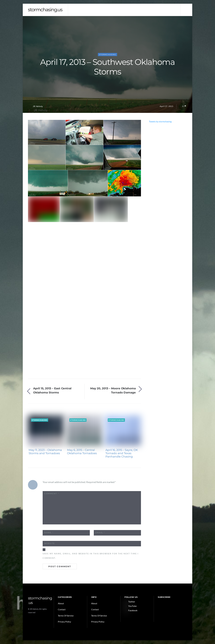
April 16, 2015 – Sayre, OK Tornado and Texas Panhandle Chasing (122, 453)
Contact (62, 609)
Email (100, 533)
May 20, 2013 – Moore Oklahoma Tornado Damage (113, 390)
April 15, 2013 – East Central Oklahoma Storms (52, 390)
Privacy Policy (64, 622)
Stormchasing (107, 55)
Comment (52, 494)
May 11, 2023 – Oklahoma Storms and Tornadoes (45, 452)
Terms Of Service (66, 616)
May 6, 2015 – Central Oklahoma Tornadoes (82, 452)
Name (49, 533)
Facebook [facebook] (131, 610)
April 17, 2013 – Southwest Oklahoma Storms (107, 67)
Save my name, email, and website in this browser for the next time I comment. (91, 556)
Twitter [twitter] (130, 602)
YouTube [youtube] (131, 606)
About (61, 603)
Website (50, 543)
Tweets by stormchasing (160, 121)
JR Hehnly (38, 106)
